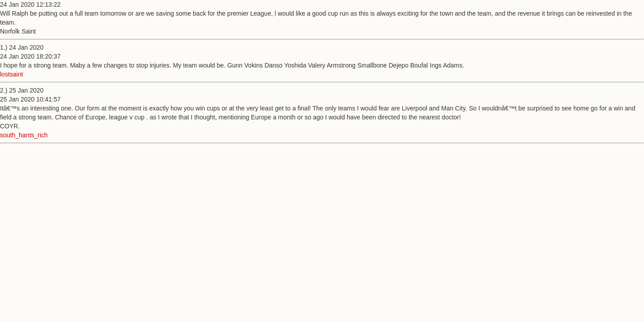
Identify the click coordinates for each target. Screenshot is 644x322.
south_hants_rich (24, 135)
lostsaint (11, 74)
